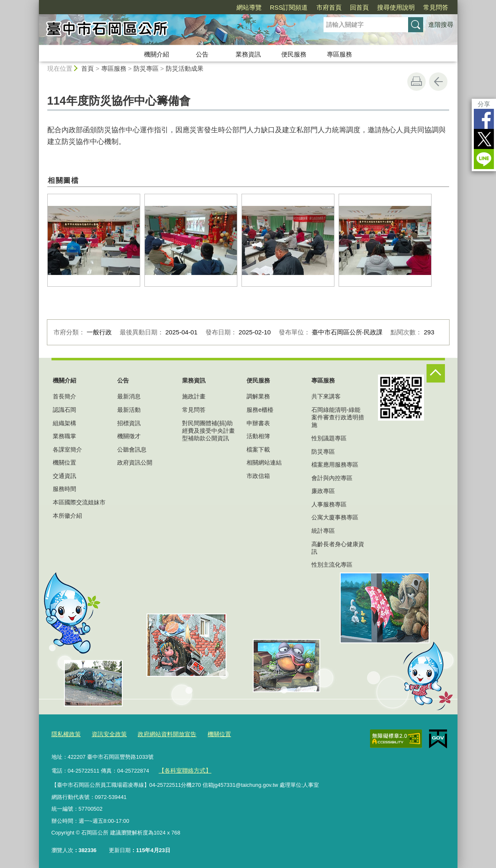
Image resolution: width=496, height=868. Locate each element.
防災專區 (146, 68)
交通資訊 (64, 476)
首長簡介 (64, 396)
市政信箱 (258, 476)
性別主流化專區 (332, 565)
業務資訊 (248, 54)
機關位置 (64, 462)
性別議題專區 (329, 438)
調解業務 (258, 396)
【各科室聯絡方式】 (183, 769)
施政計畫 (194, 396)
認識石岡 (64, 410)
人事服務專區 (329, 504)
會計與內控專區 (332, 478)
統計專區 (323, 531)
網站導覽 (249, 7)
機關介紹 (157, 54)
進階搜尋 (441, 24)
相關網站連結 (264, 462)
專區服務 (339, 54)
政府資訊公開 (135, 462)
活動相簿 (258, 436)
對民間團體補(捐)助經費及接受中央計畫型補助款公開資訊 (208, 431)
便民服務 (294, 54)
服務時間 (64, 489)
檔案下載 (258, 449)
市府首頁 (329, 7)
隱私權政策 (65, 733)
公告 (202, 54)
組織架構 (64, 423)
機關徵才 (129, 436)
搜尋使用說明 (396, 7)
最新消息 (129, 396)
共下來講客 (326, 396)
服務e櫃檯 (260, 410)
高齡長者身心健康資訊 (338, 548)
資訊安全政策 (106, 733)
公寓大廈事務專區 (335, 517)
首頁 (87, 68)
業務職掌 (64, 436)
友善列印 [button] (416, 82)
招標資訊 (129, 423)
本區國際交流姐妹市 (79, 502)
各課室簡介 (67, 449)
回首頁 (359, 7)
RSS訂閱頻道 (289, 7)
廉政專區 (323, 491)
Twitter (484, 139)
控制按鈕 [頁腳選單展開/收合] (436, 373)
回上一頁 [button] (438, 82)
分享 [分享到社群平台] (484, 104)
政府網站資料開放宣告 (160, 733)
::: (35, 4)
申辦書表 (258, 423)
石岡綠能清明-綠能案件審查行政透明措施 (338, 417)
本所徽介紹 (67, 516)
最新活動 (129, 410)
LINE (484, 159)
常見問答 (436, 7)
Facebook (484, 119)
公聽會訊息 (132, 449)
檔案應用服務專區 (335, 465)
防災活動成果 (185, 68)
